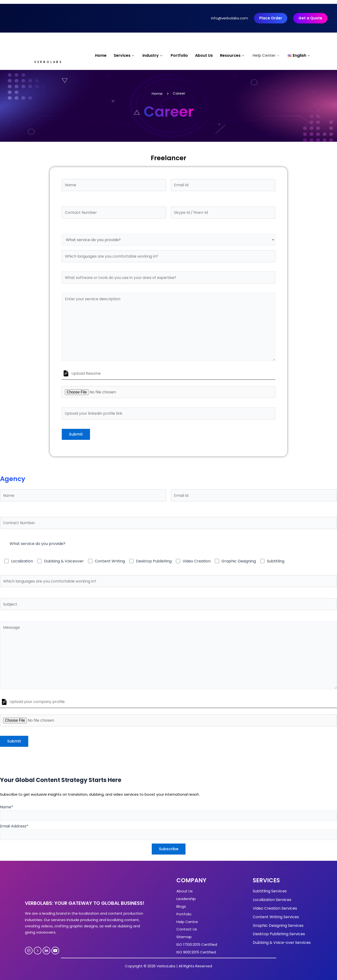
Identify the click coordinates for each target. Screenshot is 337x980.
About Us (204, 55)
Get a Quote (310, 18)
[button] (299, 56)
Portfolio (179, 55)
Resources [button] (233, 55)
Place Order (271, 18)
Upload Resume (86, 376)
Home (101, 55)
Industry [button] (153, 55)
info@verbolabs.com (230, 18)
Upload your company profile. (37, 705)
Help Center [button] (267, 55)
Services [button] (124, 55)
